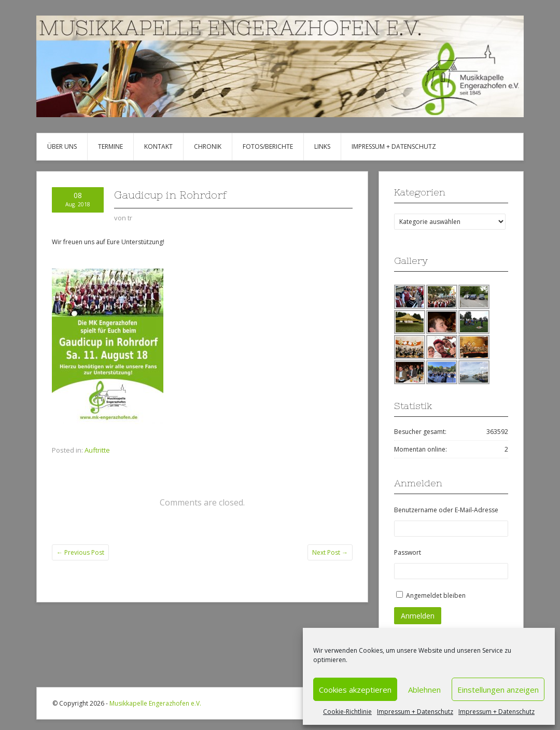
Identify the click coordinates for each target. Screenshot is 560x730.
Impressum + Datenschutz (415, 712)
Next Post (330, 552)
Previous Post (80, 552)
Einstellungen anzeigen (498, 690)
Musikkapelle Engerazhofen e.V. (155, 703)
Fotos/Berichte (268, 146)
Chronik (208, 146)
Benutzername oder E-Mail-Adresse (446, 510)
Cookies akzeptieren (355, 690)
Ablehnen (424, 690)
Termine (110, 146)
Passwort (408, 552)
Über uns (62, 146)
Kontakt (158, 146)
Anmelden (418, 616)
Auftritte (97, 450)
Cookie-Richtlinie (347, 712)
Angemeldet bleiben (436, 595)
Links (322, 146)
